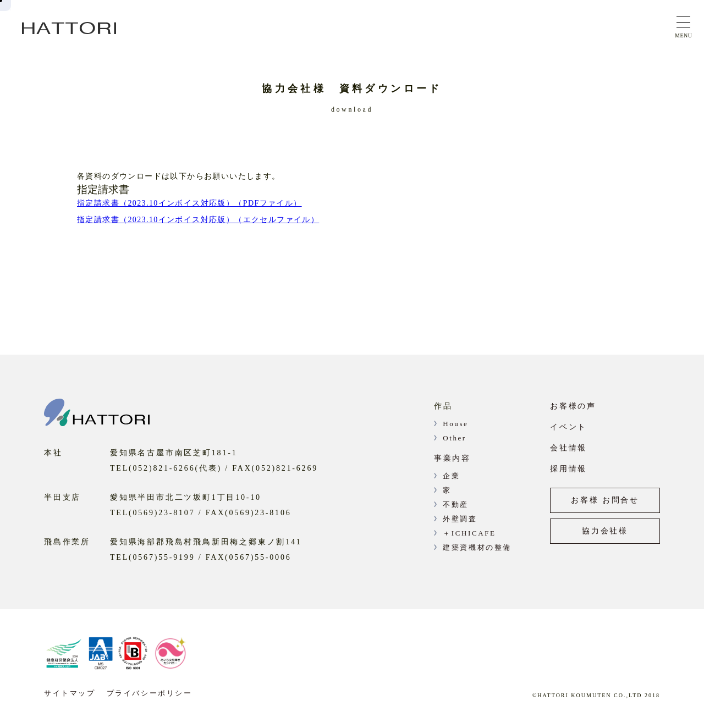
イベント (568, 427)
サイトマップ (70, 693)
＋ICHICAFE (469, 533)
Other (455, 438)
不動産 (456, 504)
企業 (451, 476)
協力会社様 (605, 531)
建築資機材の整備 (477, 547)
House (455, 424)
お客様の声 (573, 406)
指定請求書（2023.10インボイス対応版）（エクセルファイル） (198, 220)
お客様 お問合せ (605, 500)
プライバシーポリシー (150, 693)
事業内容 (452, 458)
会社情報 (568, 448)
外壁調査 (460, 519)
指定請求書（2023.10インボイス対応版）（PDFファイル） (189, 203)
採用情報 (568, 469)
